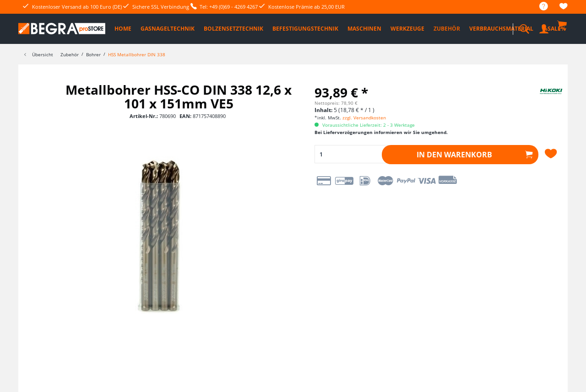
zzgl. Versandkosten (364, 118)
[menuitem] (539, 7)
